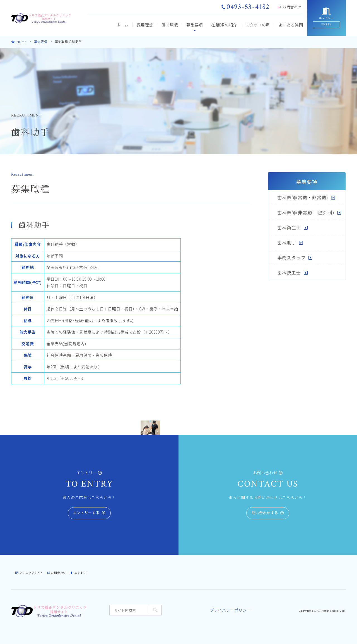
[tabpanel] (150, 428)
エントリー (80, 573)
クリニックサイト (29, 573)
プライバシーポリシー (230, 610)
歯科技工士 (289, 273)
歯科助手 (287, 242)
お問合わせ (290, 7)
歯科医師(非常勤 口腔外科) (306, 212)
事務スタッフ (291, 257)
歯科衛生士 (289, 227)
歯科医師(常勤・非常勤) (303, 197)
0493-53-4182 (245, 7)
